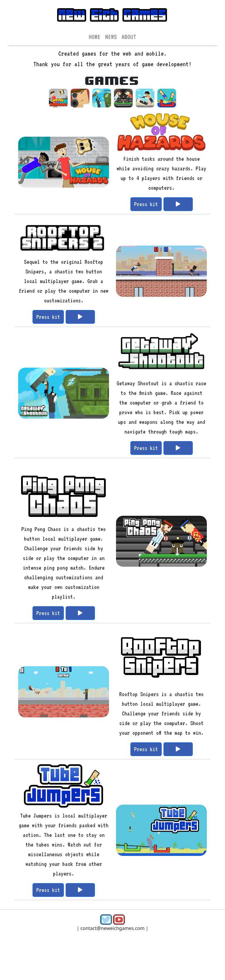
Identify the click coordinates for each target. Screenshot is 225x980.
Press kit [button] (146, 204)
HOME (95, 37)
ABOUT (129, 37)
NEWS (111, 37)
